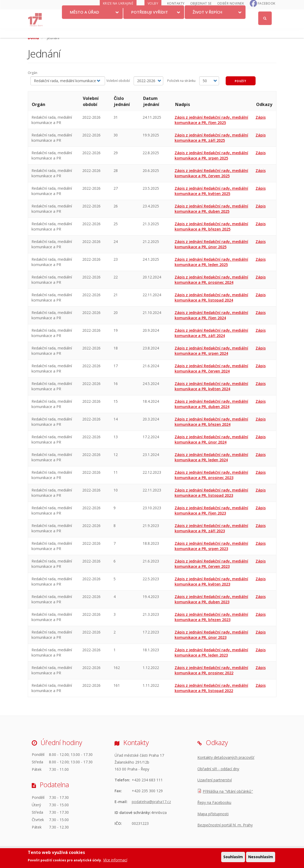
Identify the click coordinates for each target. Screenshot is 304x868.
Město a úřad (85, 22)
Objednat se (201, 13)
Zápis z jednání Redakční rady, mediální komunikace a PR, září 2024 (211, 333)
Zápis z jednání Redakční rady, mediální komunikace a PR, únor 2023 (211, 635)
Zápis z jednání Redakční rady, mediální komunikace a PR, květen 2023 (211, 581)
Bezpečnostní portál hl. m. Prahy (225, 825)
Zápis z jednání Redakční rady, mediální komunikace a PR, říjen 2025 (211, 120)
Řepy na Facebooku (214, 802)
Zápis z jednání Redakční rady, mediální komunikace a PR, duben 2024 (211, 404)
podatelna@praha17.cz (151, 802)
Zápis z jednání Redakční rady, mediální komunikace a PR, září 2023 (211, 528)
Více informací (115, 860)
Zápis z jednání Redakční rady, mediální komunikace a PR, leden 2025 (211, 262)
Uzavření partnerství (215, 780)
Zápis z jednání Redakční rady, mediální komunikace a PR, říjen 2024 (211, 315)
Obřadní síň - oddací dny (218, 769)
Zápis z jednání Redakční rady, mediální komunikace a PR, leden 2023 (211, 652)
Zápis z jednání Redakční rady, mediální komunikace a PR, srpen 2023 (211, 546)
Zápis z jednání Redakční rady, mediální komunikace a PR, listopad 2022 (211, 688)
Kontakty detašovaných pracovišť (226, 757)
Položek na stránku (181, 81)
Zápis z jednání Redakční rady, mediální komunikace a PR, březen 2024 (211, 422)
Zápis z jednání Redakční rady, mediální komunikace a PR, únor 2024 (211, 439)
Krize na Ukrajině (118, 13)
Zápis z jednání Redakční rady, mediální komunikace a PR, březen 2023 (211, 617)
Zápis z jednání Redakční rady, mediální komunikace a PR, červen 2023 (211, 564)
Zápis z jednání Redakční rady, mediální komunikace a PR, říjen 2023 (211, 510)
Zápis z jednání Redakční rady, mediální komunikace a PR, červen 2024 (211, 368)
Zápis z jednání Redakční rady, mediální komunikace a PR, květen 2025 (211, 191)
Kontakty (176, 13)
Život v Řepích (207, 22)
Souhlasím (233, 857)
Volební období (118, 81)
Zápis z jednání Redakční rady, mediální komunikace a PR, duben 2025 (211, 209)
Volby (153, 13)
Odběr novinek (231, 13)
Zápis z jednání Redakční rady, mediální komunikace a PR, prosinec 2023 (211, 475)
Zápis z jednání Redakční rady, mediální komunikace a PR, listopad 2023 (211, 493)
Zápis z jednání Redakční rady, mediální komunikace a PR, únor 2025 (211, 244)
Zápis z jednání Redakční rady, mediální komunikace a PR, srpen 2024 (211, 351)
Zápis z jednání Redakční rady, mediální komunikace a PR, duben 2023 (211, 599)
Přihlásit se (265, 6)
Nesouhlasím (261, 857)
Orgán (33, 73)
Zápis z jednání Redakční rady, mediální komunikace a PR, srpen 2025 (211, 155)
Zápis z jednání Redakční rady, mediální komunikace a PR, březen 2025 (211, 226)
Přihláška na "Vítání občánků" (228, 791)
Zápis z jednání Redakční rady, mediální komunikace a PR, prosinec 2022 (211, 670)
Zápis (261, 117)
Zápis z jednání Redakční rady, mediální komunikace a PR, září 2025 (211, 138)
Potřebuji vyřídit (150, 22)
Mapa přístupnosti (213, 814)
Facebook (267, 13)
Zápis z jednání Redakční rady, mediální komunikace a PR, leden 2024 (211, 457)
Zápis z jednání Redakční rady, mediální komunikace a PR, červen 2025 (211, 173)
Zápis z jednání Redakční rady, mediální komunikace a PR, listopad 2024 (211, 297)
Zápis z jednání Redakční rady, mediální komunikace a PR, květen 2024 (211, 386)
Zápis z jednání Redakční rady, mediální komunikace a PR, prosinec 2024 (211, 280)
